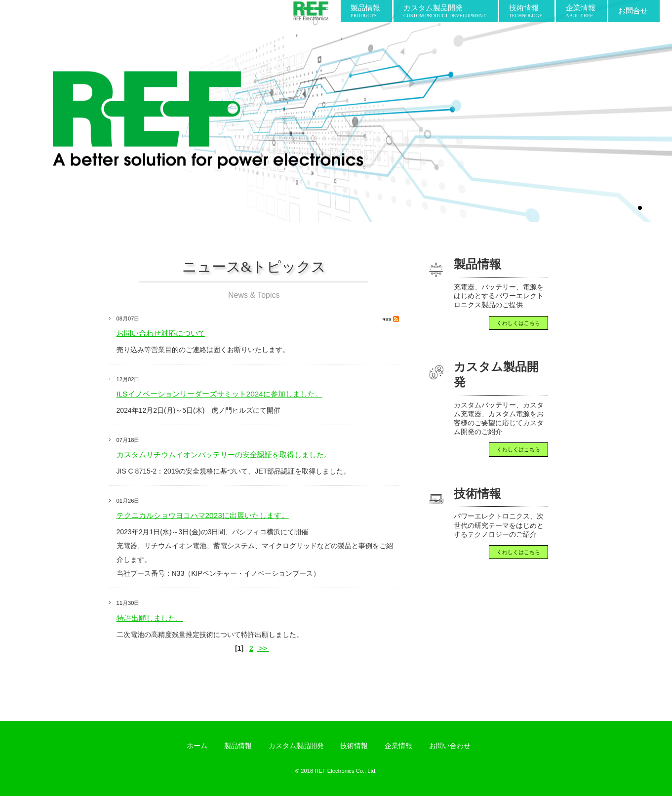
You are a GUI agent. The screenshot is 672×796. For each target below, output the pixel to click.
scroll (336, 198)
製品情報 (238, 746)
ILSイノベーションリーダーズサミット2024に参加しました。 (219, 394)
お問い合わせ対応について (161, 333)
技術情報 (354, 746)
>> (263, 648)
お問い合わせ (450, 746)
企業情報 (398, 746)
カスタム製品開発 (296, 746)
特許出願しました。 (150, 618)
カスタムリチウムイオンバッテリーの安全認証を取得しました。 (224, 455)
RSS (391, 319)
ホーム (197, 746)
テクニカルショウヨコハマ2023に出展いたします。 (203, 515)
